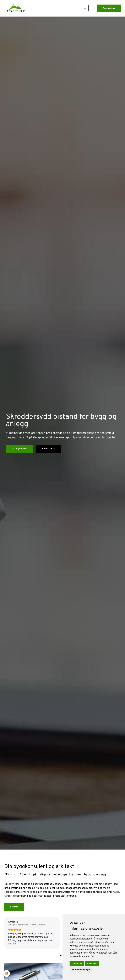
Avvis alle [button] (92, 964)
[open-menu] (85, 8)
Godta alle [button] (77, 964)
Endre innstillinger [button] (81, 970)
